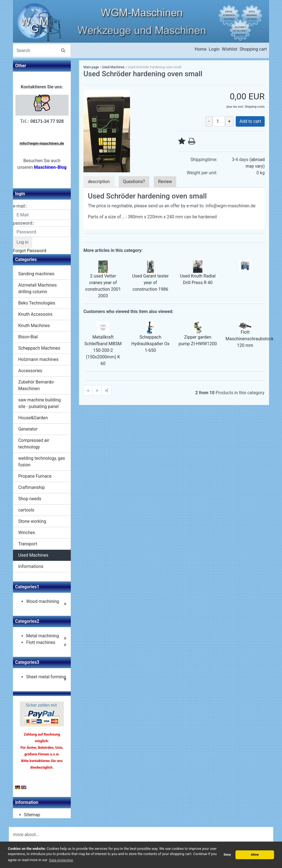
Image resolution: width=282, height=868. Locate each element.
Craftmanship (32, 487)
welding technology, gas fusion (42, 462)
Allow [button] (255, 855)
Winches (27, 533)
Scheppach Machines (39, 348)
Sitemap (32, 815)
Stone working (32, 521)
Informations (31, 566)
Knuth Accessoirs (35, 314)
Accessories (30, 371)
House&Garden (33, 418)
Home (201, 49)
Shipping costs (255, 107)
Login (214, 49)
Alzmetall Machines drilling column (37, 288)
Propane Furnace (35, 476)
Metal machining (43, 636)
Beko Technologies (37, 303)
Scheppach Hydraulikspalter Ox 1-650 (150, 344)
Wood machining (43, 601)
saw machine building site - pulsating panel (39, 403)
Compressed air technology (34, 444)
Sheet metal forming (46, 677)
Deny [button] (227, 855)
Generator (28, 429)
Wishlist (229, 49)
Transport (28, 544)
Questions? (134, 182)
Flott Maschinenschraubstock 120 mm (250, 339)
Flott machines (41, 642)
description (99, 182)
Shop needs (30, 499)
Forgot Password (30, 251)
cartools (26, 510)
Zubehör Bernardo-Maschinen (36, 385)
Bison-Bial (28, 337)
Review (165, 182)
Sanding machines (36, 274)
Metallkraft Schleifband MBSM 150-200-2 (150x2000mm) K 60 (103, 350)
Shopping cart (253, 49)
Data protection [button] (61, 860)
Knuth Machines (34, 326)
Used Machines (33, 555)
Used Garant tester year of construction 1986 (151, 283)
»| (106, 390)
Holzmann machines (38, 359)
